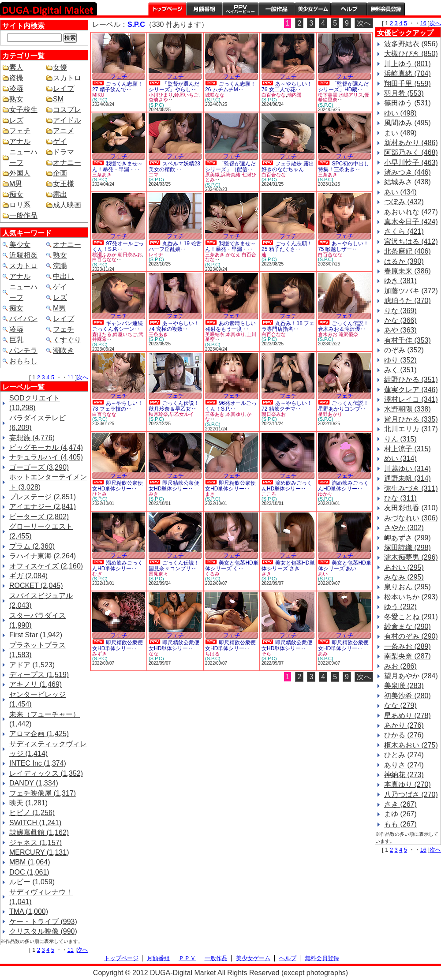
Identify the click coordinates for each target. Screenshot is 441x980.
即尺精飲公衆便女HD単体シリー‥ (118, 486)
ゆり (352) (400, 360)
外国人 (20, 173)
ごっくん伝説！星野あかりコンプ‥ (343, 406)
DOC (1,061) (29, 872)
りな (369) (400, 311)
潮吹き (64, 350)
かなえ (233, 254)
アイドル (67, 120)
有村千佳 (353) (407, 340)
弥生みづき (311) (411, 488)
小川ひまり (161, 95)
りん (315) (400, 439)
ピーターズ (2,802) (39, 517)
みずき (99, 654)
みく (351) (400, 370)
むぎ (97, 574)
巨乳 (16, 340)
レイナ (156, 254)
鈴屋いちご (186, 95)
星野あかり (330, 414)
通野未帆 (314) (407, 478)
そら (266, 654)
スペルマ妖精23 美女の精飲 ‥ (174, 166)
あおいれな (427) (411, 212)
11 (71, 377)
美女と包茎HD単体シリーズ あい (345, 566)
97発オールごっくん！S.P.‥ (118, 246)
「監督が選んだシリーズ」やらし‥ (174, 87)
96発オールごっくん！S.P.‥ (231, 406)
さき (266, 574)
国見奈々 (158, 574)
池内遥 (294, 95)
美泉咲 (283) (404, 686)
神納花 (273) (404, 775)
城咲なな (215, 95)
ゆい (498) (400, 113)
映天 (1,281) (28, 803)
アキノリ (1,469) (36, 684)
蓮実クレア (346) (411, 390)
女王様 (64, 184)
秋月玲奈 (158, 414)
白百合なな (274, 95)
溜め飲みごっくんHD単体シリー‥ (287, 486)
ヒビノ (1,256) (32, 813)
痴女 (16, 194)
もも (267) (400, 824)
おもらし (23, 361)
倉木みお (328, 334)
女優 (60, 67)
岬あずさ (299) (407, 538)
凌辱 (16, 88)
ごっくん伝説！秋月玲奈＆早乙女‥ (174, 406)
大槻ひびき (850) (411, 54)
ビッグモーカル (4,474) (46, 447)
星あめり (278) (407, 716)
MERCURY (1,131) (39, 852)
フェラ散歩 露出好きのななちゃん (288, 166)
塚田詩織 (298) (407, 548)
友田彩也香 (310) (411, 508)
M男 (16, 184)
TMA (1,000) (29, 911)
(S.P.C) (100, 100)
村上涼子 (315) (407, 449)
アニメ (64, 131)
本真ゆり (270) (407, 784)
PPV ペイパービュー (240, 9)
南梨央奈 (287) (407, 656)
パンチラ (23, 350)
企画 (60, 173)
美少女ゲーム (313, 9)
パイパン (23, 319)
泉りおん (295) (407, 587)
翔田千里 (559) (407, 84)
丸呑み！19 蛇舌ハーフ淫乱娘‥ (175, 246)
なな (153, 654)
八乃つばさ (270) (411, 795)
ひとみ (99, 494)
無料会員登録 (322, 958)
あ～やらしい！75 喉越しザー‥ (343, 246)
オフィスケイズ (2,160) (46, 566)
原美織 (212, 175)
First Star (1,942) (36, 635)
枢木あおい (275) (411, 745)
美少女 (20, 245)
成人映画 (67, 205)
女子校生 (23, 110)
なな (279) (400, 705)
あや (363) (400, 330)
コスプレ (67, 110)
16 (423, 23)
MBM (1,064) (30, 862)
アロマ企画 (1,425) (39, 734)
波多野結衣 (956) (411, 44)
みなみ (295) (404, 577)
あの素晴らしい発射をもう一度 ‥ (230, 326)
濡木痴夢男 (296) (411, 557)
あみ (323, 654)
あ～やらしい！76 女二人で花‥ (287, 87)
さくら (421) (404, 231)
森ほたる (102, 334)
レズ (16, 120)
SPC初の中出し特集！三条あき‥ (344, 166)
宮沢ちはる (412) (411, 241)
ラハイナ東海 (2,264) (43, 556)
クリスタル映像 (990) (43, 931)
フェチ (20, 131)
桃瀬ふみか (104, 254)
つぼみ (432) (404, 202)
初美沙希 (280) (407, 696)
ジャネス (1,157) (36, 843)
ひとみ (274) (404, 755)
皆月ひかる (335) (411, 419)
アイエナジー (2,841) (43, 507)
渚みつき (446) (407, 172)
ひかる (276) (404, 735)
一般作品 (277, 9)
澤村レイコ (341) (411, 399)
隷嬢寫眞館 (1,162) (39, 832)
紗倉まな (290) (407, 627)
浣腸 (60, 266)
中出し (64, 276)
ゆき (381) (400, 281)
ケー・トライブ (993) (43, 922)
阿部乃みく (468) (411, 152)
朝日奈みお (130, 254)
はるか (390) (404, 261)
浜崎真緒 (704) (407, 73)
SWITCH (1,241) (35, 823)
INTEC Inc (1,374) (38, 763)
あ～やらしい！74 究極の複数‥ (174, 326)
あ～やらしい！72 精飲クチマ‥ (287, 406)
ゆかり (325, 494)
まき (210, 494)
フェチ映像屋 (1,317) (43, 793)
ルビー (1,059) (32, 882)
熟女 (16, 99)
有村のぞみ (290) (411, 636)
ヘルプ (349, 9)
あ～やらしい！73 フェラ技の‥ (118, 406)
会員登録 (386, 9)
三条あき (102, 175)
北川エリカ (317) (411, 429)
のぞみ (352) (404, 350)
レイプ (64, 88)
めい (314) (400, 458)
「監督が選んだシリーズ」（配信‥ (230, 166)
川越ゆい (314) (407, 469)
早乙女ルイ (181, 414)
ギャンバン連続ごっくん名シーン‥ (118, 326)
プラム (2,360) (32, 546)
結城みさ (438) (407, 182)
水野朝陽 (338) (407, 409)
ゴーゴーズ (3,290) (39, 467)
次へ (82, 377)
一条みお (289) (407, 646)
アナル (20, 141)
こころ (269, 494)
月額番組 (204, 9)
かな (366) (400, 320)
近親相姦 (23, 255)
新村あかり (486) (411, 143)
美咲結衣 (215, 334)
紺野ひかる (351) (411, 380)
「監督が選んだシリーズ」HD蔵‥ (343, 87)
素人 (16, 67)
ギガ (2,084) (28, 576)
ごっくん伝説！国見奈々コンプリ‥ (174, 566)
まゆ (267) (400, 814)
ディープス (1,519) (39, 675)
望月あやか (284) (411, 676)
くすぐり (67, 340)
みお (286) (400, 666)
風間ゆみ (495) (407, 123)
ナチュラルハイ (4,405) (46, 457)
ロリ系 (20, 205)
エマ (153, 175)
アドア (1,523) (32, 665)
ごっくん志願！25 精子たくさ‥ (287, 246)
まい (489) (400, 133)
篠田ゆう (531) (407, 103)
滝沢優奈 (348, 334)
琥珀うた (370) (407, 301)
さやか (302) (404, 528)
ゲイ (60, 141)
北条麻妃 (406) (407, 251)
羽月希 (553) (404, 93)
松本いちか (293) (411, 597)
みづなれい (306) (411, 518)
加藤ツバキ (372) (411, 291)
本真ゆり (235, 334)
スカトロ (67, 78)
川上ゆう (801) (407, 64)
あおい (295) (404, 567)
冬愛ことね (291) (411, 617)
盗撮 (16, 78)
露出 (60, 194)
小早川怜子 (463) (411, 163)
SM (58, 99)
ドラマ (64, 152)
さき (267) (400, 804)
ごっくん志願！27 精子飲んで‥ (118, 87)
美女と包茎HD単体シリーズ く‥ (232, 566)
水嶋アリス (351, 95)
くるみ (212, 574)
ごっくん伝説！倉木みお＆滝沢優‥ (343, 326)
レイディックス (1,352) (46, 773)
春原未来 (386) (407, 271)
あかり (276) (404, 725)
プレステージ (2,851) (43, 497)
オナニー (67, 163)
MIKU (98, 95)
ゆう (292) (400, 607)
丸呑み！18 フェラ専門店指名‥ (288, 326)
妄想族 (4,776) (32, 438)
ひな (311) (400, 498)
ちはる (212, 654)
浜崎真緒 (231, 175)
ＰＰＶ (187, 958)
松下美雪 (328, 95)
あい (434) (400, 192)
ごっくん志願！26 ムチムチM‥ (230, 87)
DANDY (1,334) (34, 783)
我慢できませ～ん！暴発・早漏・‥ (118, 166)
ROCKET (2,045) (36, 585)
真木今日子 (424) (411, 222)
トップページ (167, 9)
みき (153, 494)
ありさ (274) (404, 765)
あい (323, 574)
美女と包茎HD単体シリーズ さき (288, 566)
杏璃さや (158, 100)
